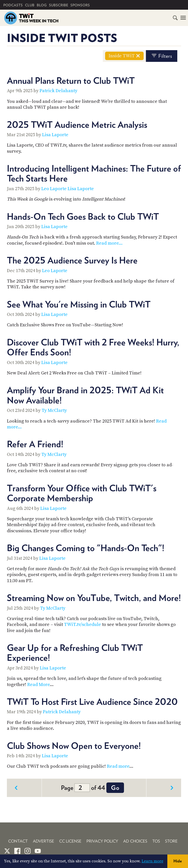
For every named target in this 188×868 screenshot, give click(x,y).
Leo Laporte (54, 189)
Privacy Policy (102, 841)
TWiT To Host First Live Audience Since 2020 (92, 702)
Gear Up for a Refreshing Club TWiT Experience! (75, 653)
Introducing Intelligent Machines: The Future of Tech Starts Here (94, 173)
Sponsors (80, 5)
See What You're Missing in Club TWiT (79, 304)
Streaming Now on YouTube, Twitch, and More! (94, 598)
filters (162, 56)
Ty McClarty (54, 410)
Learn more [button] (152, 861)
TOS (156, 841)
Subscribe (59, 5)
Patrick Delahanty (58, 91)
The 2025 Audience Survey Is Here (72, 260)
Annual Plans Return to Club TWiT (71, 80)
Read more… (109, 243)
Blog (42, 5)
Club (30, 5)
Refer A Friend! (35, 444)
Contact (18, 841)
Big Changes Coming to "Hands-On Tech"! (86, 548)
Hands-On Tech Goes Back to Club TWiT (83, 216)
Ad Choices (135, 841)
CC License (70, 841)
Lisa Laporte (55, 135)
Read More (39, 685)
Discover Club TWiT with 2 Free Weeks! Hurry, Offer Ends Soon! (93, 347)
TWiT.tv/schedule (83, 625)
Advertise (43, 841)
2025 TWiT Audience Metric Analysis (77, 124)
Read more (118, 766)
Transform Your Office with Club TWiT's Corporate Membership (82, 493)
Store (171, 841)
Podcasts (13, 5)
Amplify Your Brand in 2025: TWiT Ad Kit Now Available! (85, 395)
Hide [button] (178, 861)
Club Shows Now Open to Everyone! (74, 746)
